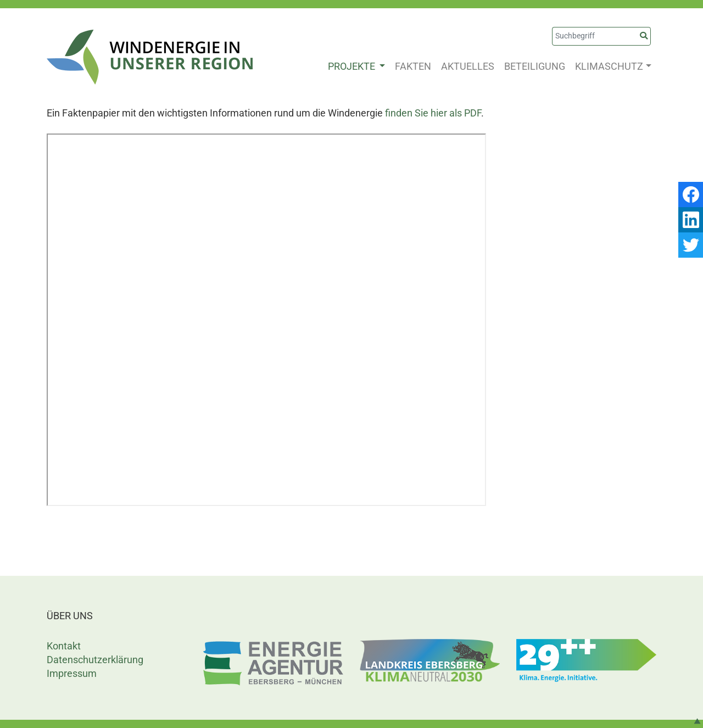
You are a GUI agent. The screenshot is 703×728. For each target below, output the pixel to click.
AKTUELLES (468, 66)
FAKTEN (413, 66)
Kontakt (64, 646)
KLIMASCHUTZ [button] (609, 66)
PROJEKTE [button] (353, 66)
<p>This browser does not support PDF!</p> (266, 320)
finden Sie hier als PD (431, 113)
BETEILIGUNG (535, 66)
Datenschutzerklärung (95, 660)
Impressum (72, 673)
